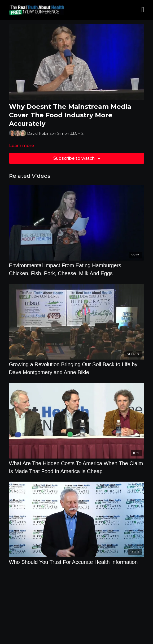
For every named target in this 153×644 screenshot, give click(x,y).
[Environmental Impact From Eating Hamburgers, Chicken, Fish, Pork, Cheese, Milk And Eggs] (77, 269)
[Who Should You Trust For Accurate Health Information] (77, 562)
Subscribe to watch (78, 158)
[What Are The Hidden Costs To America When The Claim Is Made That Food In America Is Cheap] (77, 467)
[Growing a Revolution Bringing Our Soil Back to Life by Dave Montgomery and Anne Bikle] (77, 368)
